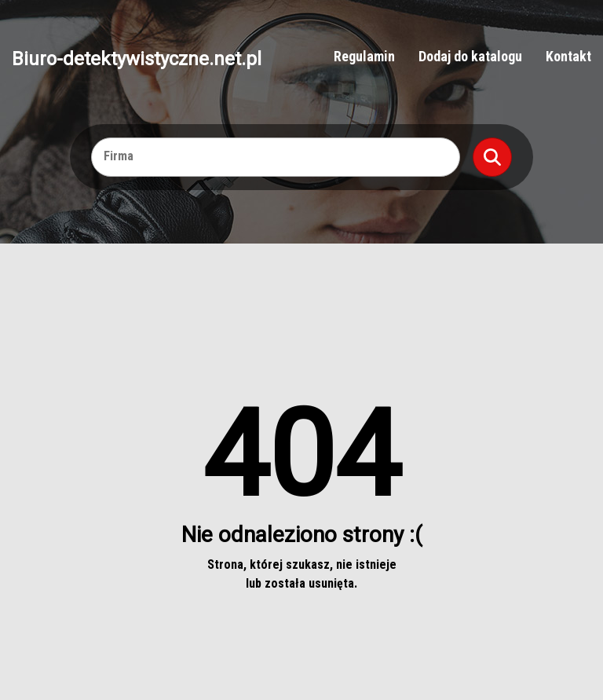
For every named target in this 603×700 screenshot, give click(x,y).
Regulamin (364, 56)
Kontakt (568, 56)
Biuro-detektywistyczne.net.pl (137, 58)
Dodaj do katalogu (470, 56)
